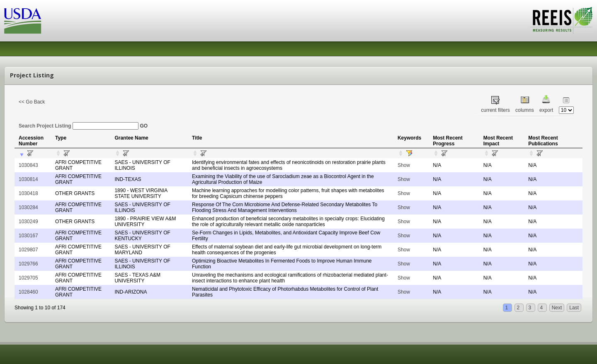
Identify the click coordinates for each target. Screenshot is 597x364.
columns (525, 110)
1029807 (28, 250)
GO (144, 126)
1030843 (28, 165)
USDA (23, 21)
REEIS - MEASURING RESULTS (562, 20)
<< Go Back (32, 102)
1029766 (28, 264)
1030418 (28, 193)
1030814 (28, 179)
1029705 (28, 278)
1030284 (28, 207)
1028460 (28, 292)
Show (404, 165)
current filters (495, 110)
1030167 (28, 236)
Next (557, 308)
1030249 (28, 222)
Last (574, 308)
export (546, 110)
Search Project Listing (79, 126)
